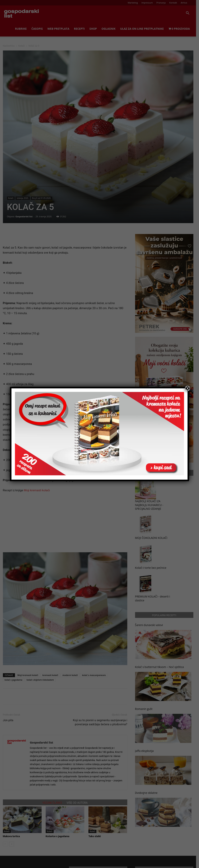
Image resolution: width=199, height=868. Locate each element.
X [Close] (188, 388)
